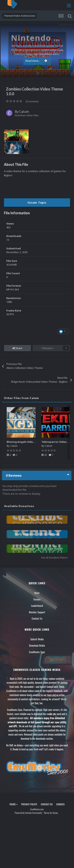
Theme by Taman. (51, 813)
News (37, 593)
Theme (13, 804)
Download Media (37, 645)
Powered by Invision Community (28, 813)
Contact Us (37, 618)
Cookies (60, 804)
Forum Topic (37, 203)
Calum (24, 112)
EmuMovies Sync (37, 652)
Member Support (37, 612)
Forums (37, 599)
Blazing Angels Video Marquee (27, 442)
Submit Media (37, 639)
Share (17, 348)
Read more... (36, 61)
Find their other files (27, 115)
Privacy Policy (29, 804)
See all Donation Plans (54, 558)
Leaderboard (37, 606)
